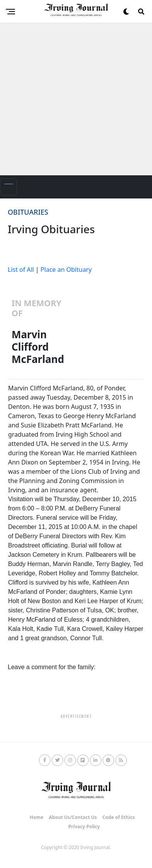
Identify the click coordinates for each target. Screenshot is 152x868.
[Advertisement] (76, 99)
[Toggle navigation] (8, 187)
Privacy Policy (84, 826)
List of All (21, 270)
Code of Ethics (118, 817)
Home (37, 817)
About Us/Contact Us (73, 817)
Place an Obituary (66, 270)
